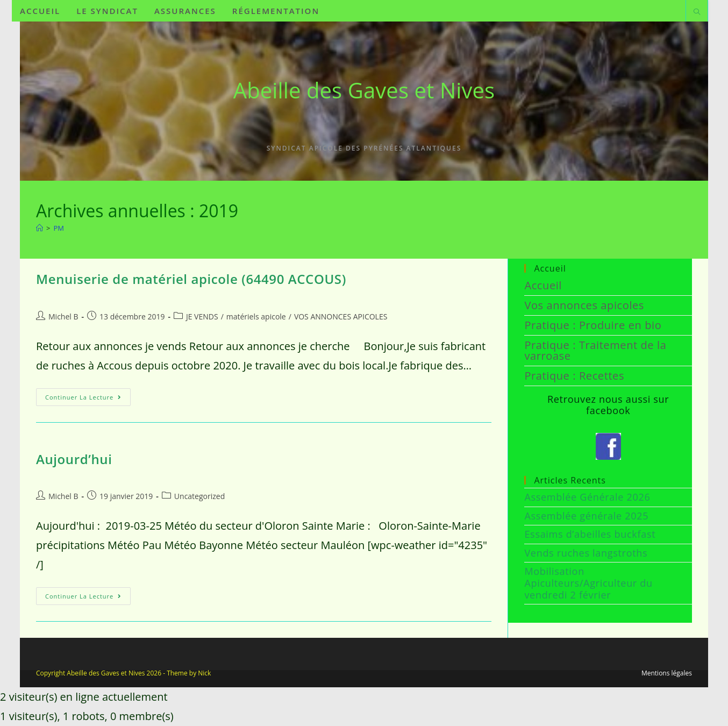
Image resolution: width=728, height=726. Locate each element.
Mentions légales (667, 673)
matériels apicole (256, 316)
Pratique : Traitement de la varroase (595, 350)
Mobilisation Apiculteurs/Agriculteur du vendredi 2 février (588, 583)
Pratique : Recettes (574, 376)
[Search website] (697, 12)
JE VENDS (202, 316)
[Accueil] (40, 228)
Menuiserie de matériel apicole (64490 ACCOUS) (191, 279)
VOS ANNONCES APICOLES (341, 316)
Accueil (543, 285)
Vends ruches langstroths (586, 553)
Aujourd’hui (74, 459)
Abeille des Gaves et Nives (364, 90)
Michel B (63, 316)
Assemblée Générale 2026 (587, 497)
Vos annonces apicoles (584, 305)
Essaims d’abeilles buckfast (590, 534)
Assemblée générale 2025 (586, 516)
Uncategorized (199, 496)
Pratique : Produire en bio (593, 325)
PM (59, 228)
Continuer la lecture (88, 395)
